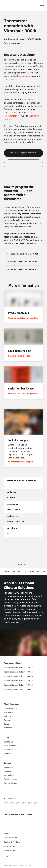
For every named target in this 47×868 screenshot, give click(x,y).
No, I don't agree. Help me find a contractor (23, 165)
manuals (24, 76)
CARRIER (28, 865)
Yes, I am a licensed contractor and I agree (23, 153)
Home (6, 571)
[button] (24, 564)
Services (16, 571)
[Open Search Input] (36, 5)
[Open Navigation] (42, 5)
